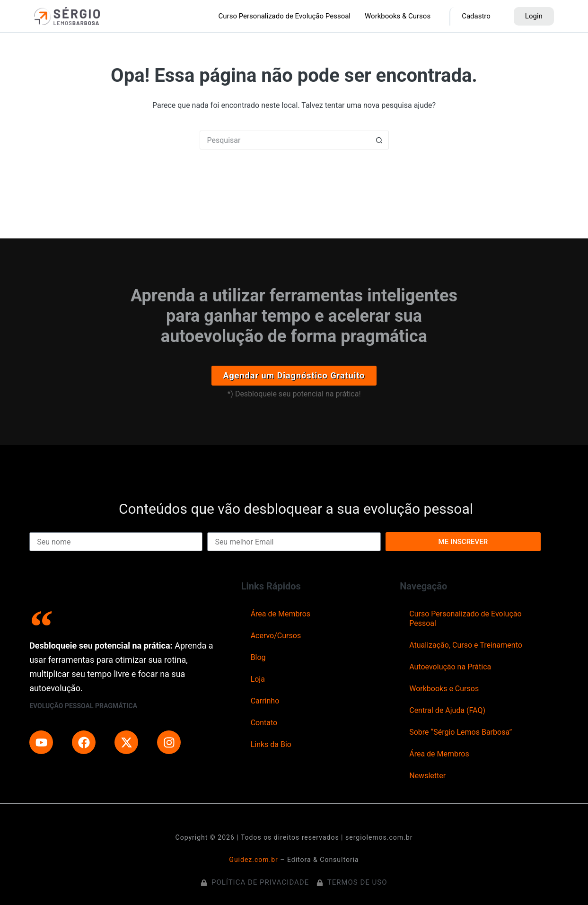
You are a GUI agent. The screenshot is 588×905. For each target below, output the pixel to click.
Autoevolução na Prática (450, 667)
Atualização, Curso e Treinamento (466, 645)
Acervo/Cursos (276, 636)
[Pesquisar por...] (285, 140)
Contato (264, 723)
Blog (258, 657)
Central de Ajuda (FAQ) (447, 710)
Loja (258, 679)
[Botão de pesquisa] (379, 140)
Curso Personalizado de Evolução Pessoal (465, 619)
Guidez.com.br (254, 860)
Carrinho (265, 701)
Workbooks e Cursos (444, 689)
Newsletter (427, 776)
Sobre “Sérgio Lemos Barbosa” (461, 732)
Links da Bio (271, 744)
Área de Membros (281, 614)
